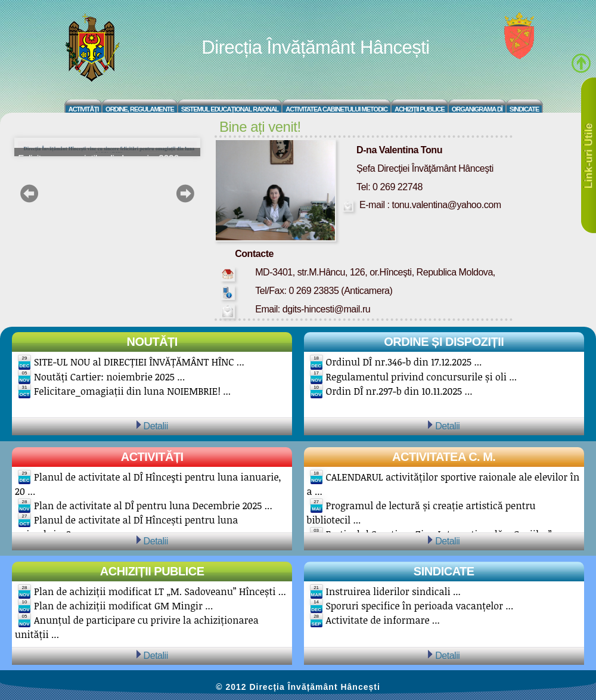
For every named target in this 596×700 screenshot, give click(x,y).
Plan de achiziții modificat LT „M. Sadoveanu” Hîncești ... (160, 591)
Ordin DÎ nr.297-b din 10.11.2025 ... (399, 391)
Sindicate (524, 109)
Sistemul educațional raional (230, 109)
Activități (84, 109)
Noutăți (152, 342)
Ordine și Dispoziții (444, 342)
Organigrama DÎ (477, 109)
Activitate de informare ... (383, 620)
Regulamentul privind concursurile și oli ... (422, 377)
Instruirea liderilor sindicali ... (393, 591)
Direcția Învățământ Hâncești (315, 47)
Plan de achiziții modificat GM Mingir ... (123, 606)
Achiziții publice (152, 571)
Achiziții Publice (420, 109)
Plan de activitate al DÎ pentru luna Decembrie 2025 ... (153, 506)
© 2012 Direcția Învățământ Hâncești (298, 687)
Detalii (156, 426)
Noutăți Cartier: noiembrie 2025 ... (109, 377)
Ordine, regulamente (140, 109)
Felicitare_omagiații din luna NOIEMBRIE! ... (132, 391)
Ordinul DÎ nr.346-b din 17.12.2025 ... (404, 362)
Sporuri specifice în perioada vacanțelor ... (420, 606)
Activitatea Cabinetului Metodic (336, 109)
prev (30, 193)
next (185, 193)
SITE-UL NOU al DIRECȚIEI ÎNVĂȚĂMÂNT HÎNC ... (139, 362)
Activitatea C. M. (444, 457)
